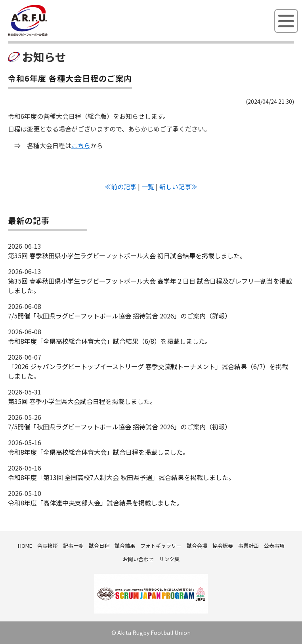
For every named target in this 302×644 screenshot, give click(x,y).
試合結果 (125, 546)
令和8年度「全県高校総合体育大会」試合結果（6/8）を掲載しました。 (110, 341)
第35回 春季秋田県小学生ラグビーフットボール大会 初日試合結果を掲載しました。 (127, 255)
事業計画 (248, 546)
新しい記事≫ (178, 187)
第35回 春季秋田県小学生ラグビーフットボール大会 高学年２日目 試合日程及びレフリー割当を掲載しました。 (150, 286)
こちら (81, 145)
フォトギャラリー (161, 546)
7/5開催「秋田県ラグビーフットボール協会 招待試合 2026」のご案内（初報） (119, 427)
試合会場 (197, 546)
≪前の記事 (120, 187)
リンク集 (169, 559)
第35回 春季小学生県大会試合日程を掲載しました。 (82, 401)
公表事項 (274, 546)
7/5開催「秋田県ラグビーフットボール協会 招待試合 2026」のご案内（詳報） (119, 316)
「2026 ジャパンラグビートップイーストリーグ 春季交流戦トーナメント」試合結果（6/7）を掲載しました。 (148, 371)
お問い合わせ (138, 559)
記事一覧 (73, 546)
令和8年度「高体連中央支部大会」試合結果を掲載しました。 (95, 503)
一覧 (148, 187)
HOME (25, 546)
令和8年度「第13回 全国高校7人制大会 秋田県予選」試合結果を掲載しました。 (121, 477)
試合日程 (99, 546)
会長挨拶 (48, 546)
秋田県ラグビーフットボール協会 (46, 34)
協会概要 (223, 546)
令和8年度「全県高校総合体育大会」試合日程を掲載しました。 (98, 452)
